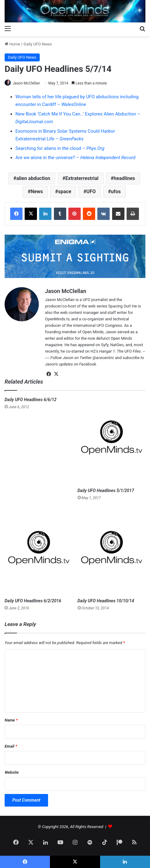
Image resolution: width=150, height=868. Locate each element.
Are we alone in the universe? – (75, 158)
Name (11, 720)
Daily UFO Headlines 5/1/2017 (106, 491)
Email (11, 746)
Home (12, 44)
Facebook (88, 364)
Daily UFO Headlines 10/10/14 (106, 601)
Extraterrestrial (82, 178)
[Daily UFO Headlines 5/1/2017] (112, 441)
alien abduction (33, 178)
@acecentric (103, 358)
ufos (116, 192)
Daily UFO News (38, 44)
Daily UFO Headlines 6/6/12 (30, 400)
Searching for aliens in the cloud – (60, 148)
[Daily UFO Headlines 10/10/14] (112, 551)
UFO (91, 192)
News (37, 192)
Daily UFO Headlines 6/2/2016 (33, 601)
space (65, 192)
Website (12, 772)
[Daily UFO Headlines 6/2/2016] (39, 551)
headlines (124, 178)
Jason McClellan (26, 83)
